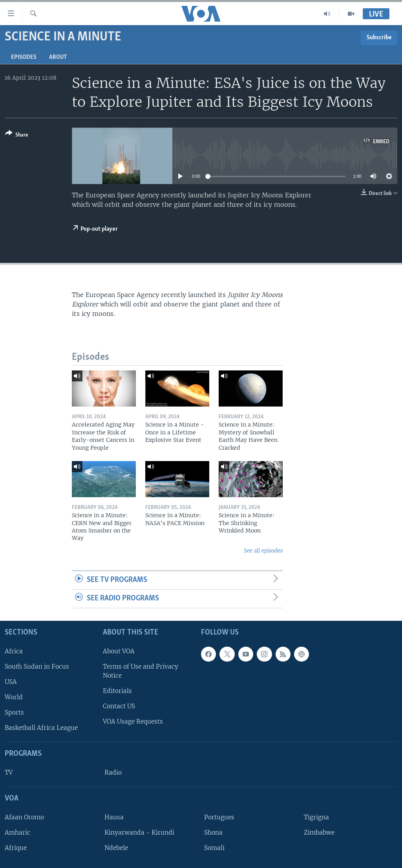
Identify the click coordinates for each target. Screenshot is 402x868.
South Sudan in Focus (37, 666)
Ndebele (116, 848)
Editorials (117, 691)
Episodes (24, 57)
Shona (213, 832)
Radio (113, 772)
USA (11, 682)
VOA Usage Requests (133, 721)
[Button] (17, 136)
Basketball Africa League (41, 728)
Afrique (16, 848)
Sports (14, 712)
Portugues (219, 817)
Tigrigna (316, 817)
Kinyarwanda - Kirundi (139, 832)
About (58, 57)
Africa (14, 651)
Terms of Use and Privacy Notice (141, 671)
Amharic (17, 832)
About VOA (119, 651)
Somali (214, 848)
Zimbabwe (319, 832)
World (14, 697)
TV (9, 772)
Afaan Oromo (24, 817)
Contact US (119, 706)
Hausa (114, 817)
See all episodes (263, 551)
